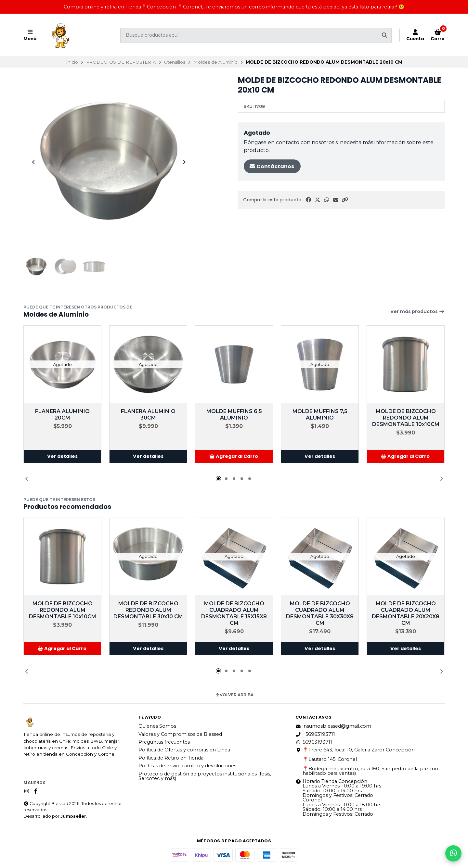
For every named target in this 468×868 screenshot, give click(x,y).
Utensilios (175, 62)
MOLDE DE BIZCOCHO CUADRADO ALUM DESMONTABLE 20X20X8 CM (406, 613)
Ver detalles (62, 456)
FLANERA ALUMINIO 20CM (62, 415)
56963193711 (314, 742)
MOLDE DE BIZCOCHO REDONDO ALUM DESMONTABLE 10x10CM (406, 418)
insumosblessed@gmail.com (333, 726)
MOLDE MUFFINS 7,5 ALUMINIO (320, 415)
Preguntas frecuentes (164, 742)
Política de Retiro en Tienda (171, 758)
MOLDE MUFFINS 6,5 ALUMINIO (234, 415)
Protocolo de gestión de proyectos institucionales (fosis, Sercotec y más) (205, 776)
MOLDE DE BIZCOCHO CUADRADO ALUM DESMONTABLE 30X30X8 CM (320, 613)
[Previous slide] (33, 162)
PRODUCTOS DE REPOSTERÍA (121, 62)
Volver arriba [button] (234, 695)
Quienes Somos (157, 726)
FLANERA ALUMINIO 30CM (148, 415)
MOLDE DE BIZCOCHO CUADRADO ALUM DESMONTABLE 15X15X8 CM (234, 613)
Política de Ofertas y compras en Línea (184, 750)
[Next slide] (184, 162)
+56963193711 (315, 734)
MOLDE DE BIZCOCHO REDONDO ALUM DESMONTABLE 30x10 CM (148, 610)
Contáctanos (272, 166)
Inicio (72, 62)
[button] (345, 200)
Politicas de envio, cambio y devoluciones (187, 766)
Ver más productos (417, 311)
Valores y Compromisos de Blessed (180, 734)
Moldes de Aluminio (215, 62)
